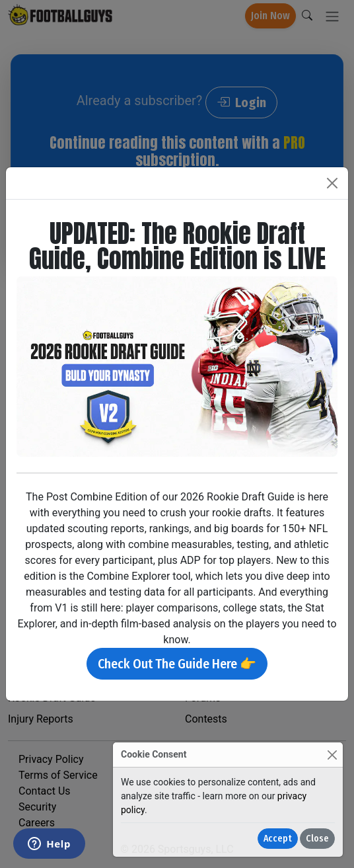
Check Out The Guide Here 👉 (177, 664)
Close (317, 839)
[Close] (332, 755)
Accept (278, 839)
